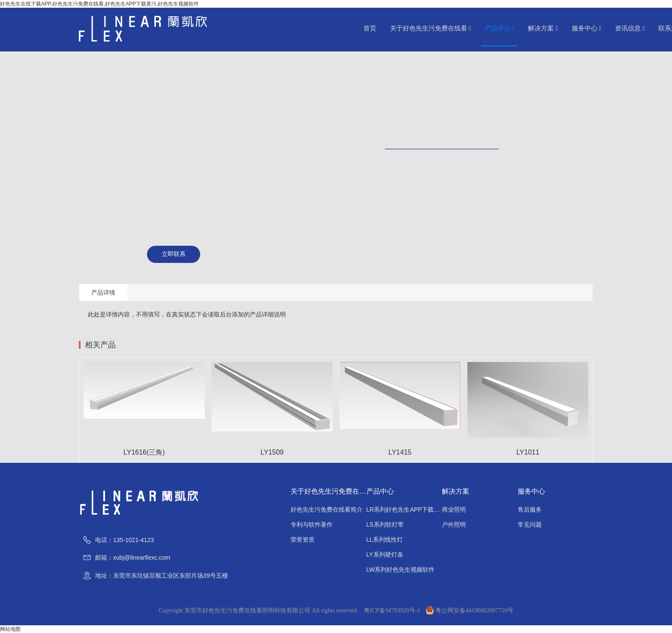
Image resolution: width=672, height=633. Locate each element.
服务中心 (586, 28)
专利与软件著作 (312, 524)
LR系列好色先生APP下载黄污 (404, 509)
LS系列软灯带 (385, 524)
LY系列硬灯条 (385, 555)
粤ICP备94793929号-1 (392, 610)
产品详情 (103, 292)
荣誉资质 (303, 540)
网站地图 (10, 629)
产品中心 (499, 28)
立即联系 (174, 254)
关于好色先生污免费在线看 (430, 28)
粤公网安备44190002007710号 (470, 610)
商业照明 (454, 509)
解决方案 (543, 28)
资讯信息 (630, 28)
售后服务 (530, 509)
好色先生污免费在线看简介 (327, 509)
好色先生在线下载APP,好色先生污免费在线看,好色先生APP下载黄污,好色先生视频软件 (99, 4)
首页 (370, 28)
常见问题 (530, 524)
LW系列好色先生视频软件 (401, 570)
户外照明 (454, 524)
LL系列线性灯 (385, 540)
